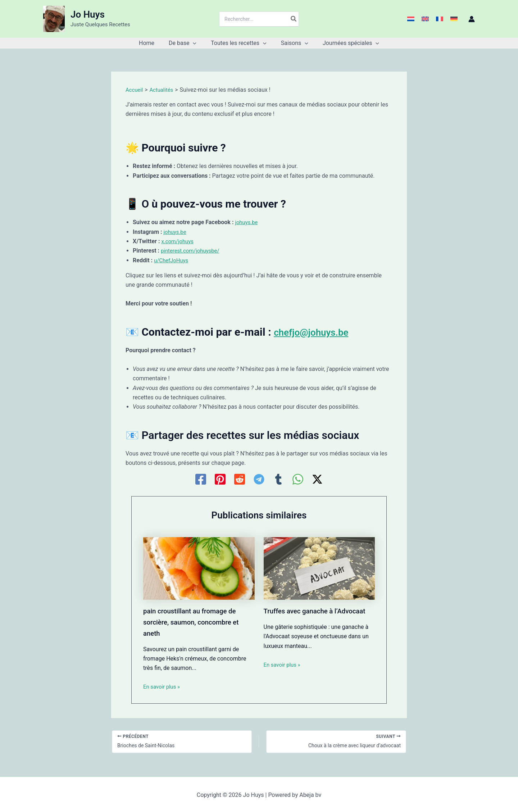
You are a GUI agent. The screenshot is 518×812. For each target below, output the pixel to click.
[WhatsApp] (298, 479)
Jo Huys (88, 14)
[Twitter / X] (317, 479)
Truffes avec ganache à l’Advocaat (319, 611)
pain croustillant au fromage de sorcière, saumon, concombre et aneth (195, 622)
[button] (185, 43)
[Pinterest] (220, 479)
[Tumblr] (278, 479)
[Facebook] (201, 479)
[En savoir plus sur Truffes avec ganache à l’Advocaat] (319, 568)
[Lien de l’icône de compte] (472, 19)
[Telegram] (259, 479)
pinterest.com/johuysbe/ (192, 251)
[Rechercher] (294, 19)
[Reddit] (240, 479)
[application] (196, 43)
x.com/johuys (179, 241)
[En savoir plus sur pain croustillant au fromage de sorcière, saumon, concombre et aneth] (199, 568)
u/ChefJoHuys (172, 260)
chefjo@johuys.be (317, 332)
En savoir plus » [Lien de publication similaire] (163, 686)
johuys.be (247, 222)
